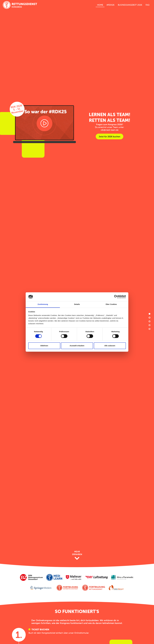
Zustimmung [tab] (43, 304)
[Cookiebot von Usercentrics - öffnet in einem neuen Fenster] (116, 297)
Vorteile (149, 321)
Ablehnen (44, 346)
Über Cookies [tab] (111, 304)
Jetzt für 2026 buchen (110, 137)
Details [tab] (77, 304)
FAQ (147, 5)
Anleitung (149, 318)
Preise (149, 329)
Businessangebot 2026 (130, 5)
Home (100, 5)
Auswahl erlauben (77, 346)
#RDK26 (110, 5)
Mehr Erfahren (77, 555)
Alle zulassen (110, 346)
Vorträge (149, 325)
